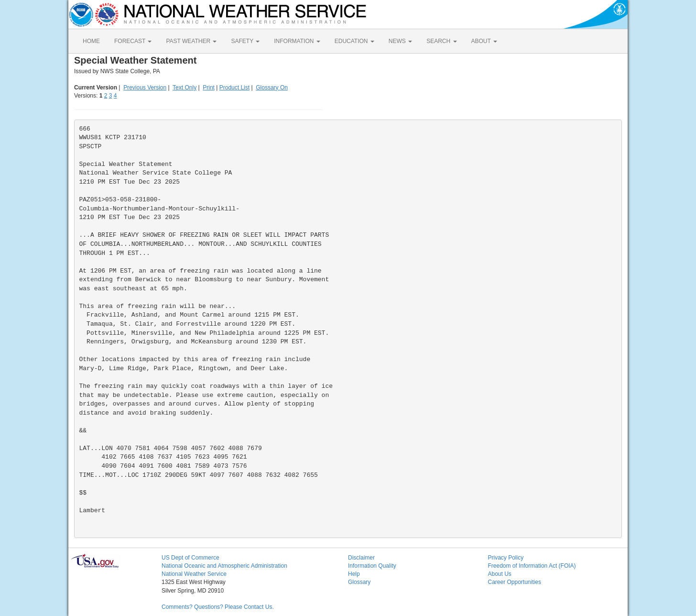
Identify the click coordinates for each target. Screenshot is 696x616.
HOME (91, 41)
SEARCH (441, 41)
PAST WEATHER (191, 41)
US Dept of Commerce (190, 558)
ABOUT (484, 41)
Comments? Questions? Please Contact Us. (218, 607)
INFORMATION (297, 41)
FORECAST (133, 41)
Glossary (359, 582)
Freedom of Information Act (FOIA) (532, 566)
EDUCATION (354, 41)
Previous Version (145, 88)
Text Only (185, 88)
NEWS (400, 41)
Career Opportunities (515, 582)
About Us (500, 574)
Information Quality (372, 566)
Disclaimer (361, 558)
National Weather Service (194, 574)
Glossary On (272, 88)
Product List (234, 88)
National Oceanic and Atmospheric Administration (224, 566)
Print (209, 88)
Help (354, 574)
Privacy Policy (506, 558)
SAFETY (245, 41)
